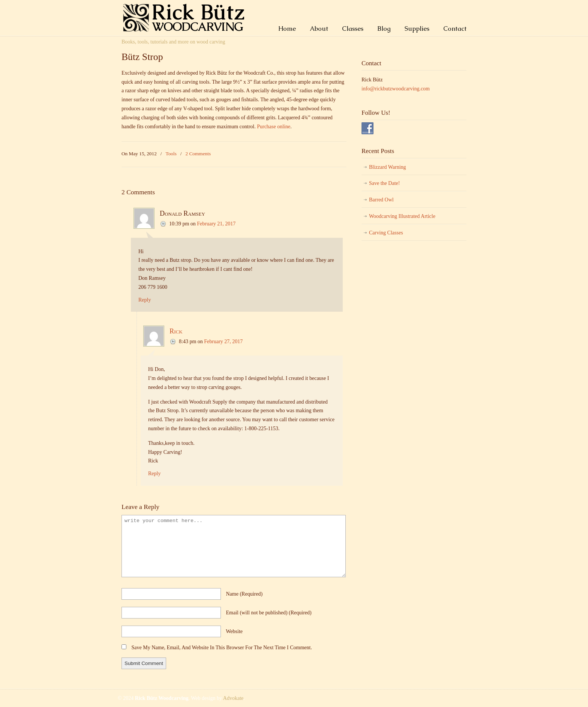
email (269, 613)
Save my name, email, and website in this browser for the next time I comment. (222, 648)
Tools (171, 154)
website (234, 631)
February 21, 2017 (216, 224)
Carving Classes (386, 233)
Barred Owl (381, 200)
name (244, 594)
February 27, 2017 (223, 341)
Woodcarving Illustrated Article (402, 216)
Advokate (233, 698)
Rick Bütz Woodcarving (187, 17)
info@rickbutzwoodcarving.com (396, 89)
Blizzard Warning (388, 167)
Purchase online (274, 127)
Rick (176, 331)
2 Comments (198, 154)
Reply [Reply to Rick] (154, 474)
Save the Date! (384, 183)
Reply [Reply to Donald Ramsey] (145, 300)
